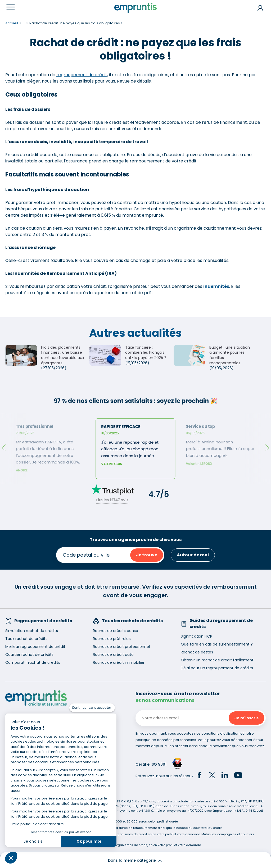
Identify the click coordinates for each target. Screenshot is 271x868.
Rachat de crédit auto (113, 655)
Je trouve (147, 555)
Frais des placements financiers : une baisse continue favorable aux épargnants (63, 355)
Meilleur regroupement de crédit (35, 647)
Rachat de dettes (197, 652)
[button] (11, 858)
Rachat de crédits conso (116, 631)
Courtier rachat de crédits (29, 655)
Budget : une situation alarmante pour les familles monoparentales (230, 355)
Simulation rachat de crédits (32, 631)
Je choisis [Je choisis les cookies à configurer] (33, 841)
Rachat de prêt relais (112, 639)
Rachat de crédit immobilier (119, 662)
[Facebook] (199, 776)
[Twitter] (212, 776)
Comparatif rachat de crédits (33, 662)
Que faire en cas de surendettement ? (217, 644)
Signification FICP (197, 636)
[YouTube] (238, 776)
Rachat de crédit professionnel (121, 647)
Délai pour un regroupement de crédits (217, 668)
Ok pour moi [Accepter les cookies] (89, 841)
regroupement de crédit (82, 75)
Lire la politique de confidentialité (37, 824)
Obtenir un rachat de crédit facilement (217, 660)
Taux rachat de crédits (26, 639)
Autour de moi (193, 555)
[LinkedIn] (225, 776)
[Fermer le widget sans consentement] (92, 708)
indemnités (216, 286)
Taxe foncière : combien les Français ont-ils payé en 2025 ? (146, 353)
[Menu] (11, 7)
